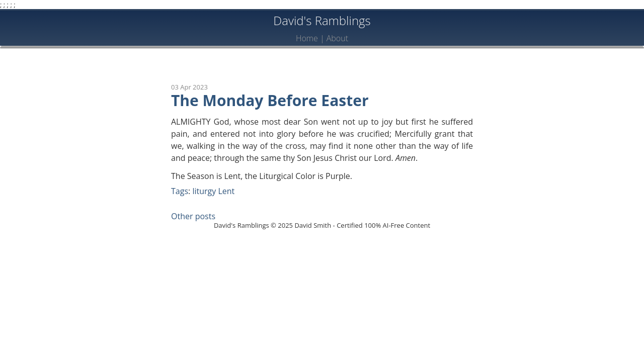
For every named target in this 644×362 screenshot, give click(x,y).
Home (307, 38)
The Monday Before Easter (270, 100)
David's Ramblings (322, 20)
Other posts (193, 216)
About (337, 38)
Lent (226, 191)
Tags (180, 191)
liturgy (204, 191)
